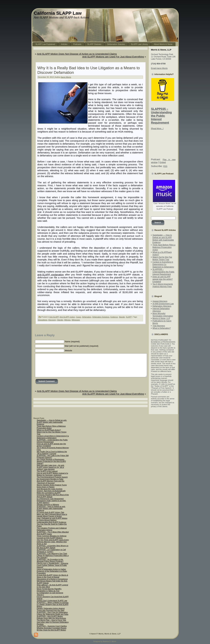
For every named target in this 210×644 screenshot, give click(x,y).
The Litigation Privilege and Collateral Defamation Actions (52, 529)
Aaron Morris (66, 77)
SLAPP (129, 317)
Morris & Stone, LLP (161, 318)
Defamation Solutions (101, 317)
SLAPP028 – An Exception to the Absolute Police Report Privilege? (50, 560)
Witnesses (76, 320)
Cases (78, 317)
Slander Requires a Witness (48, 504)
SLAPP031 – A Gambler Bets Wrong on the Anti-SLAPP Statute (53, 547)
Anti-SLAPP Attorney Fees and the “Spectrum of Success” (51, 482)
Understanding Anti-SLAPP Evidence (52, 522)
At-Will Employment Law (163, 304)
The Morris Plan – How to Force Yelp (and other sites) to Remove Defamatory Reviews (53, 622)
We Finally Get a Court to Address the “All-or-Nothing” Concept (52, 453)
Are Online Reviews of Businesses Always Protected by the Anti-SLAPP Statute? (51, 461)
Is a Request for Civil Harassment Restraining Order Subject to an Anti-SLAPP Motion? (51, 501)
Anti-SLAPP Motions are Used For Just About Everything (113, 57)
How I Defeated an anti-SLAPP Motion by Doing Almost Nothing (52, 519)
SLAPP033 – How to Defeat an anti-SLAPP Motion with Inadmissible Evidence (51, 508)
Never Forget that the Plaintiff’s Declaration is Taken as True (49, 590)
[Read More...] (157, 129)
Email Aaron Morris (159, 68)
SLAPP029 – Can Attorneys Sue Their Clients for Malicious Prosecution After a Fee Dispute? (53, 555)
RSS (165, 166)
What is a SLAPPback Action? (49, 430)
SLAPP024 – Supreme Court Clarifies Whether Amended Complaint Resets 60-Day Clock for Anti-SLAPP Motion (52, 628)
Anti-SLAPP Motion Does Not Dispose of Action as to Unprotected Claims (77, 54)
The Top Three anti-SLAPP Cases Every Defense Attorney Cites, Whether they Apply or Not (53, 542)
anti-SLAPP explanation (51, 275)
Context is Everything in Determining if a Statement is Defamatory (163, 264)
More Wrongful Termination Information (163, 315)
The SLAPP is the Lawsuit (47, 471)
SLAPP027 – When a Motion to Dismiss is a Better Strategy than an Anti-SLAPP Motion (53, 604)
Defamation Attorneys (162, 306)
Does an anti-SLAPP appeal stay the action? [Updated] (163, 279)
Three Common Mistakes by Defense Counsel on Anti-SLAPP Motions (52, 537)
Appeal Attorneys (160, 301)
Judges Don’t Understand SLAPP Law (52, 601)
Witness (67, 320)
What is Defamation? (162, 328)
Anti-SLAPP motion (67, 317)
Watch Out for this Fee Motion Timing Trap (162, 258)
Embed (163, 162)
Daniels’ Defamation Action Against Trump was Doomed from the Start (51, 609)
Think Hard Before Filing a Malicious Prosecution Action (164, 247)
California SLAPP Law (58, 13)
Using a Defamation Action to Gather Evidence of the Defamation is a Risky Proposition (52, 571)
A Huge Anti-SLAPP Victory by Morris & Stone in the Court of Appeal (53, 576)
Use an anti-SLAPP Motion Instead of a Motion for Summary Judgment (52, 474)
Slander (122, 317)
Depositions (43, 320)
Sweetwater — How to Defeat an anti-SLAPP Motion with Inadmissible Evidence (163, 239)
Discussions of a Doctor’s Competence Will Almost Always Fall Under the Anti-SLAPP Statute (52, 581)
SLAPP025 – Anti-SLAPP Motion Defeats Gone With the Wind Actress (51, 617)
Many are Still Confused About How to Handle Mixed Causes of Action (52, 515)
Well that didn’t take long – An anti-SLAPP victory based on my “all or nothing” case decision (51, 467)
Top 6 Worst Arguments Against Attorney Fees (163, 285)
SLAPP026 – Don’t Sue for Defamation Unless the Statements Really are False (53, 613)
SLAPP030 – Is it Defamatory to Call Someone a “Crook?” (51, 551)
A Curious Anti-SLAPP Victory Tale (51, 512)
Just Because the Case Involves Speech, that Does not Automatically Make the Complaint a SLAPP (51, 491)
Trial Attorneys (159, 326)
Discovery (52, 320)
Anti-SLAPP (54, 317)
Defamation (87, 317)
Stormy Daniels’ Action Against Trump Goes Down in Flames (52, 486)
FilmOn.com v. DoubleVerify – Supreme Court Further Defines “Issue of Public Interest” (53, 565)
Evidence (114, 317)
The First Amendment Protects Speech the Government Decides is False (52, 478)
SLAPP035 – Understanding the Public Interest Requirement (161, 116)
